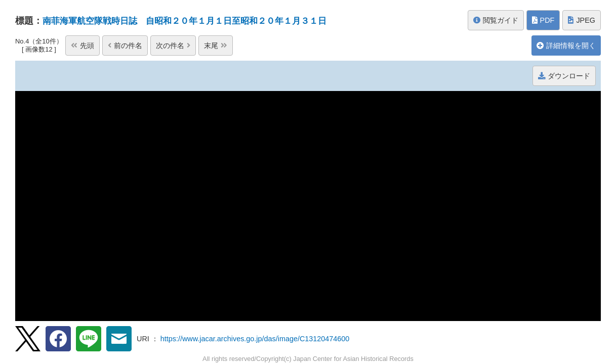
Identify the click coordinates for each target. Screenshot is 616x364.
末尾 (216, 45)
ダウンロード (564, 76)
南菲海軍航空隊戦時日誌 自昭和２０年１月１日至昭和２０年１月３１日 (193, 21)
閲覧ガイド (496, 20)
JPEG (582, 20)
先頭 (32, 45)
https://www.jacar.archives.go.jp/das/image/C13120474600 (255, 339)
